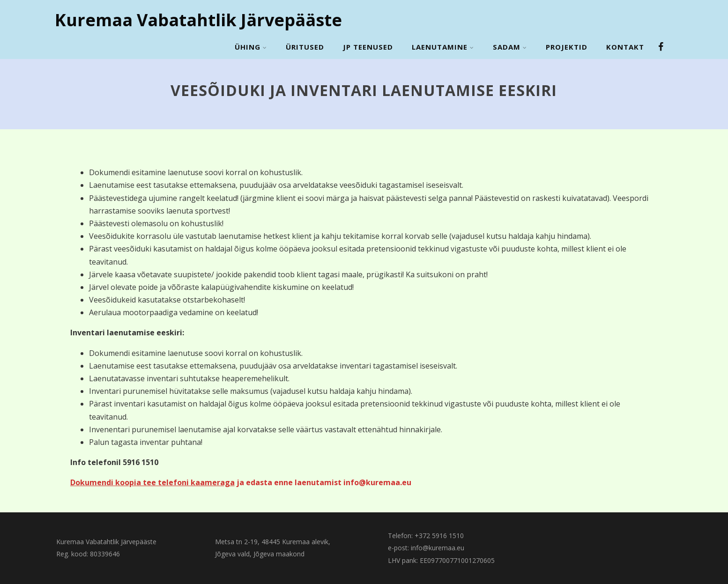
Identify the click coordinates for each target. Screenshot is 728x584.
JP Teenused (368, 47)
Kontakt (625, 47)
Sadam (510, 47)
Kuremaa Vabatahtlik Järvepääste (198, 20)
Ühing (251, 47)
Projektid (567, 47)
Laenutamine (443, 47)
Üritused (305, 47)
